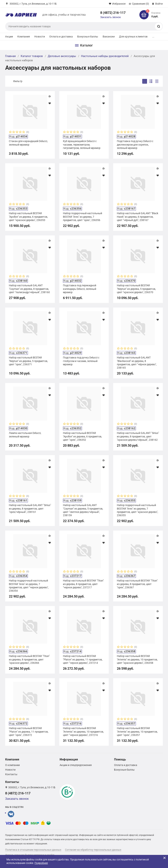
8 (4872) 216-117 (113, 13)
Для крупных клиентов (133, 37)
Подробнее (41, 863)
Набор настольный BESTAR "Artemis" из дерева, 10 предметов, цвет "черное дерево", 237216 (83, 731)
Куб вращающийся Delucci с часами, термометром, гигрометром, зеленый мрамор (82, 144)
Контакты (11, 774)
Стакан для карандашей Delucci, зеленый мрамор (28, 143)
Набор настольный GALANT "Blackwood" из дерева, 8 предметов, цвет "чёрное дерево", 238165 (137, 363)
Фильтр (18, 81)
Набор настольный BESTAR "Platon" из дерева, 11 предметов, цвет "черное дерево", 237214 (83, 659)
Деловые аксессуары (62, 56)
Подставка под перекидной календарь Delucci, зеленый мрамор (80, 289)
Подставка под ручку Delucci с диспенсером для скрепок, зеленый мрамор (135, 144)
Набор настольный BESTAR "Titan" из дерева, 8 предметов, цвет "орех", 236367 (137, 584)
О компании (12, 765)
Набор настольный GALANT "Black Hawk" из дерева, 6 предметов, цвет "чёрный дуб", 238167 (138, 217)
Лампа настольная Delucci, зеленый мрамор (25, 435)
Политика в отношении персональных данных (33, 850)
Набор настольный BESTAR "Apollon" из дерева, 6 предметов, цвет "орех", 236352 (82, 436)
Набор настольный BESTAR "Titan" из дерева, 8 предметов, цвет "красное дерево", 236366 (29, 659)
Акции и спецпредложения (76, 765)
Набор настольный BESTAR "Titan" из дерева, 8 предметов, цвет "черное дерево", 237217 (83, 584)
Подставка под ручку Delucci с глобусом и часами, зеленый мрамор (81, 361)
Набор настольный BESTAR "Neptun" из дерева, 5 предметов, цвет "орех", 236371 (28, 361)
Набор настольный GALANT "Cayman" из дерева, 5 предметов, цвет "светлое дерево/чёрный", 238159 (83, 510)
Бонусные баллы (88, 37)
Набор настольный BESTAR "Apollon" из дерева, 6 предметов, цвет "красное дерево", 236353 (28, 217)
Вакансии (109, 37)
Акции (9, 37)
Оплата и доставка (61, 37)
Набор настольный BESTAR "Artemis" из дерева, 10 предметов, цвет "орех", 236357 (137, 731)
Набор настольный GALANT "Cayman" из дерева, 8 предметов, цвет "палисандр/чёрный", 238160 (29, 289)
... (153, 37)
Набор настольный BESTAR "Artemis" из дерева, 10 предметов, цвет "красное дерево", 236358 (137, 659)
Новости (40, 37)
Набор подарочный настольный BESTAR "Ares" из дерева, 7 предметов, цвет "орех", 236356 (83, 217)
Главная (10, 56)
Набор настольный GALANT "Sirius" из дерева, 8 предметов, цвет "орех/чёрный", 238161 (30, 508)
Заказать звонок (111, 17)
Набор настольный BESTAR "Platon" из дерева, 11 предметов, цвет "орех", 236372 (29, 731)
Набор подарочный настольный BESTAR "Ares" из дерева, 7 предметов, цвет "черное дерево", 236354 (29, 586)
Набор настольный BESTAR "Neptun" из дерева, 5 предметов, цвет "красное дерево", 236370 (136, 289)
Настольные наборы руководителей (105, 56)
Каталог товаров (32, 56)
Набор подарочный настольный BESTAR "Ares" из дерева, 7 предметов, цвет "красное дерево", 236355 (137, 510)
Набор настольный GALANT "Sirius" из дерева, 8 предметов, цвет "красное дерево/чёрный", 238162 (138, 436)
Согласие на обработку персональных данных (93, 850)
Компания (24, 37)
